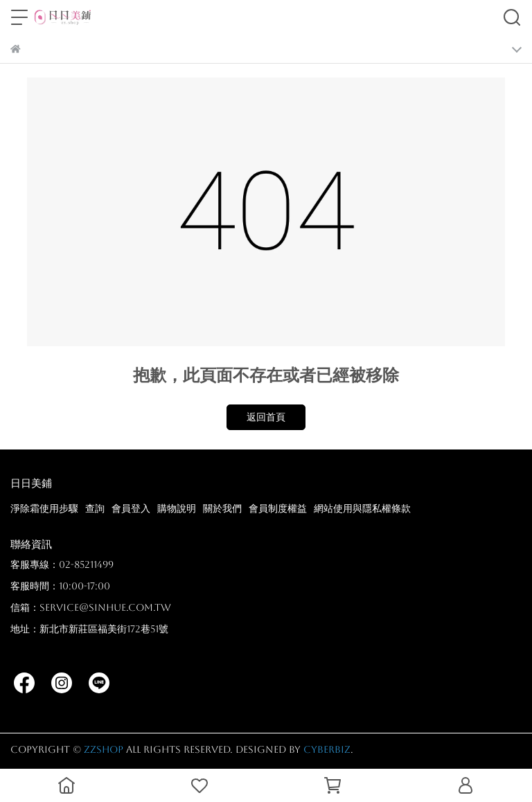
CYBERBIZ (327, 749)
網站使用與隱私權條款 (362, 508)
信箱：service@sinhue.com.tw (91, 607)
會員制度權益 (278, 508)
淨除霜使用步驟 (44, 508)
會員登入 (131, 508)
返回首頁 (266, 417)
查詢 (95, 508)
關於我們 (222, 508)
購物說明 (177, 508)
